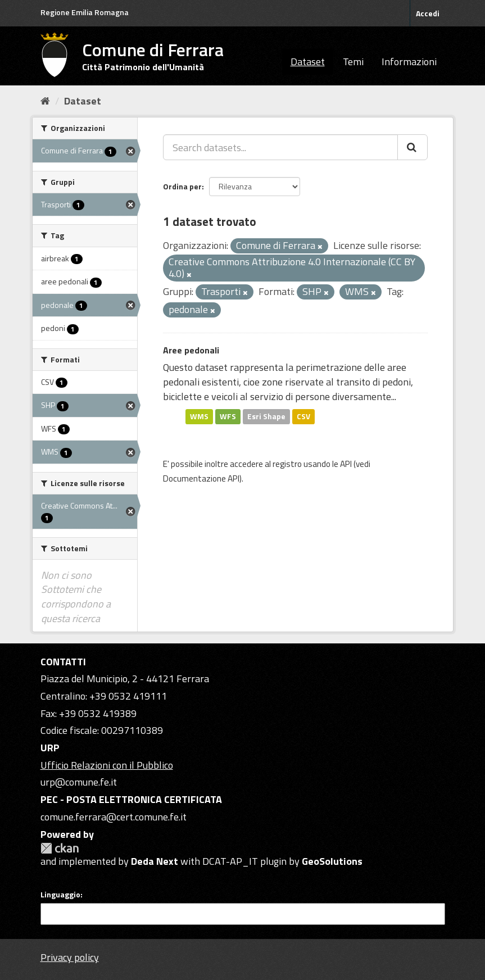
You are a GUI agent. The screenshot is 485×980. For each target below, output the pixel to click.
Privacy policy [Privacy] (70, 957)
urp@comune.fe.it (79, 782)
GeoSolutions (332, 861)
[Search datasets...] (280, 147)
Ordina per (182, 186)
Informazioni (409, 62)
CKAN (60, 848)
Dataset (308, 62)
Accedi (428, 13)
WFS (228, 416)
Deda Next (155, 861)
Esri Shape (266, 416)
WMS (199, 416)
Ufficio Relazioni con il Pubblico (107, 765)
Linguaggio (60, 895)
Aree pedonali (191, 350)
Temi (353, 62)
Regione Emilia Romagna (85, 12)
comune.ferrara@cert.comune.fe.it (114, 817)
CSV (303, 416)
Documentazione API (201, 478)
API (346, 464)
